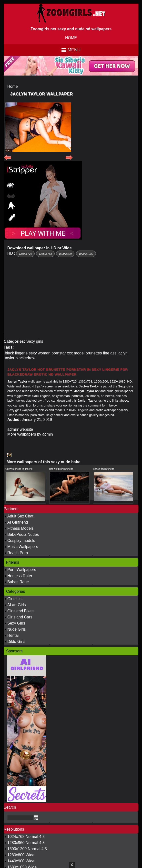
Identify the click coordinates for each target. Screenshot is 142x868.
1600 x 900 (65, 254)
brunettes (94, 353)
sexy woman (40, 353)
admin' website (20, 429)
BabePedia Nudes (23, 534)
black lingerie (16, 353)
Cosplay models (21, 541)
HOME (71, 38)
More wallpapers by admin (30, 434)
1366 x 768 (45, 254)
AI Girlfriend (18, 522)
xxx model (76, 353)
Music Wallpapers (23, 547)
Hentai (13, 635)
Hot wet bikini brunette (61, 469)
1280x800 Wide (21, 855)
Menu (74, 50)
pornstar (59, 353)
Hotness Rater (20, 576)
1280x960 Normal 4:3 (26, 843)
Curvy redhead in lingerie (19, 469)
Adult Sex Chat (20, 516)
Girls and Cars (20, 617)
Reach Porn (18, 553)
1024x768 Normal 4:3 (26, 837)
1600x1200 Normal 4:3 (27, 849)
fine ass (110, 353)
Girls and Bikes (20, 611)
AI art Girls (17, 605)
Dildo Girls (16, 642)
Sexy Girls (16, 623)
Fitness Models (20, 528)
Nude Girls (17, 629)
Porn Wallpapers (22, 570)
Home (13, 86)
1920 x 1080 (86, 254)
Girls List (15, 599)
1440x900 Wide (21, 861)
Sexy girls (35, 341)
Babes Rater (18, 582)
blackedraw (25, 358)
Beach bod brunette (104, 469)
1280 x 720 (25, 254)
